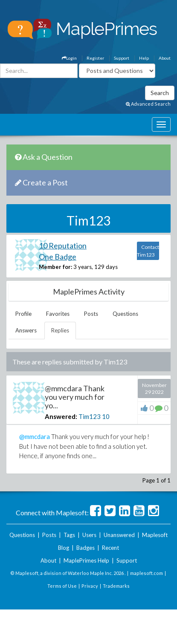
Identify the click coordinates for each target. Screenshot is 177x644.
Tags (69, 535)
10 (106, 416)
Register (95, 58)
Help (144, 58)
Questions (125, 314)
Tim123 (90, 416)
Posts (91, 314)
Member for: (55, 267)
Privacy (90, 586)
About (165, 58)
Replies (60, 330)
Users (89, 535)
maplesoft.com (147, 573)
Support (122, 58)
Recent (110, 548)
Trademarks (116, 586)
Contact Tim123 (148, 251)
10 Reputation (63, 245)
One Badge (58, 257)
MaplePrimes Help (86, 560)
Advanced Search (148, 104)
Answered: (61, 416)
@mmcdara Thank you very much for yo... (75, 397)
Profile (23, 314)
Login (69, 58)
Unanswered (119, 535)
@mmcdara (35, 436)
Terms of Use (62, 586)
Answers (26, 330)
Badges (86, 548)
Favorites (58, 314)
